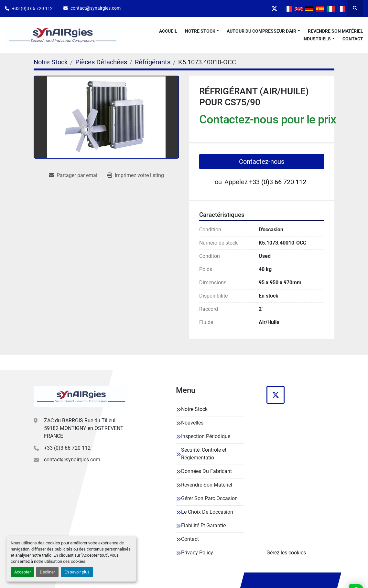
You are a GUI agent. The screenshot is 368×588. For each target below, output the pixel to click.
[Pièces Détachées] (101, 62)
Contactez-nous (262, 162)
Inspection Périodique (206, 436)
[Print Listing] (135, 175)
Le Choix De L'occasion (207, 512)
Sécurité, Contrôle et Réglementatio (204, 454)
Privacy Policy (197, 553)
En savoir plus (77, 572)
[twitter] (274, 8)
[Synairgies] (81, 396)
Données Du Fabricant (206, 471)
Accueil (168, 31)
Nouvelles (192, 423)
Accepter (22, 572)
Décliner (47, 572)
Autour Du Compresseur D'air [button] (261, 31)
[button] (202, 31)
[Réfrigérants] (153, 62)
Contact (353, 39)
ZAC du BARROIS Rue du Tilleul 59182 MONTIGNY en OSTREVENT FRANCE (84, 428)
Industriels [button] (317, 39)
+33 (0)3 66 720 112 (32, 8)
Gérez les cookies (286, 553)
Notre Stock (200, 31)
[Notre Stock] (51, 62)
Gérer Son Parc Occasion (209, 498)
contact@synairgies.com (96, 8)
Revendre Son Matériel (336, 31)
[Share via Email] (74, 175)
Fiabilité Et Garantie (203, 525)
